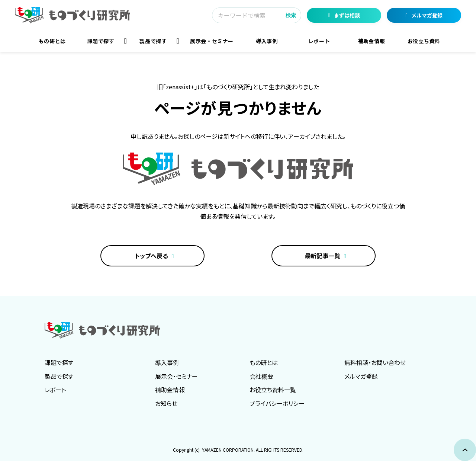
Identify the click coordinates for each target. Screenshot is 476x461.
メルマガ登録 (427, 15)
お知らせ (166, 403)
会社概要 (261, 376)
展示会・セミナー (212, 41)
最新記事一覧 (322, 256)
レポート (319, 41)
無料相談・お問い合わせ (375, 362)
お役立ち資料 (424, 41)
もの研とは (52, 41)
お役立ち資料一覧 (273, 390)
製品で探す (153, 41)
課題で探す (101, 41)
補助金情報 (371, 41)
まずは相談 (347, 15)
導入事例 (267, 41)
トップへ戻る (152, 256)
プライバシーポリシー (277, 403)
